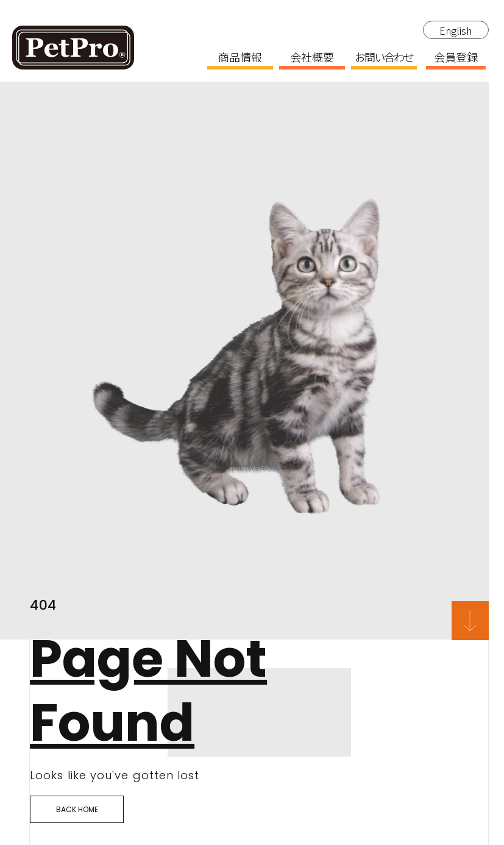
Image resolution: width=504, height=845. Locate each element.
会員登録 (456, 58)
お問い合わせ (384, 58)
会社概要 (312, 58)
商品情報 (240, 58)
